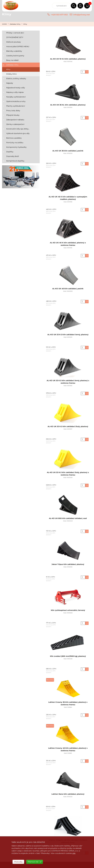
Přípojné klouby (13, 115)
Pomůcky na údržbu (15, 143)
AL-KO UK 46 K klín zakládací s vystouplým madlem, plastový (68, 197)
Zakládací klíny (15, 24)
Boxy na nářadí (12, 60)
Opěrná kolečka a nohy (16, 101)
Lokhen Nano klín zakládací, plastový (68, 794)
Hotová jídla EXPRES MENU (18, 47)
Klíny (25, 24)
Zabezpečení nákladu (15, 120)
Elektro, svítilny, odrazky (16, 79)
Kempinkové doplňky (15, 161)
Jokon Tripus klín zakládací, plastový (68, 564)
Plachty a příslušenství (16, 106)
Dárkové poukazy (14, 42)
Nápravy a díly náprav (15, 92)
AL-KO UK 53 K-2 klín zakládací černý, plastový (68, 334)
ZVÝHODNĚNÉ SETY (15, 37)
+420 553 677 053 (59, 15)
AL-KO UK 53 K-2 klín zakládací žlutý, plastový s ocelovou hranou (68, 473)
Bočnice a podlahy (14, 138)
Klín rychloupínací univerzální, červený (68, 610)
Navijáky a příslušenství (16, 97)
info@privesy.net (82, 15)
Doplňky (10, 152)
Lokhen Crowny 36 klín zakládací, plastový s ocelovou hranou (68, 703)
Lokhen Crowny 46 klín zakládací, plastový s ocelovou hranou (68, 749)
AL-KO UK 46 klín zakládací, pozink (68, 288)
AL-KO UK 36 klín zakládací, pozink (68, 150)
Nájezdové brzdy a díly (16, 88)
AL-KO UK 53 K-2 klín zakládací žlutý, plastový (68, 426)
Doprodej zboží (13, 156)
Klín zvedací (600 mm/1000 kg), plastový (68, 656)
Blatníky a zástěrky (14, 51)
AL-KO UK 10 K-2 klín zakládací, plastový (68, 58)
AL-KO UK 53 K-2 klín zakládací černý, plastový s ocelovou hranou (68, 381)
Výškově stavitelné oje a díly (18, 133)
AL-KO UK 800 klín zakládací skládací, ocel (68, 518)
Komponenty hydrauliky (16, 147)
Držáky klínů (11, 74)
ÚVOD (4, 24)
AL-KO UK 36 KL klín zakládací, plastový (68, 104)
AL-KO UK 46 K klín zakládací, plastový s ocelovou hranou (68, 243)
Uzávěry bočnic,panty (15, 56)
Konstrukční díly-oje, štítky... (18, 129)
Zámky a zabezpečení (15, 124)
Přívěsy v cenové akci (15, 33)
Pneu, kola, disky (13, 111)
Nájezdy (10, 83)
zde (74, 853)
